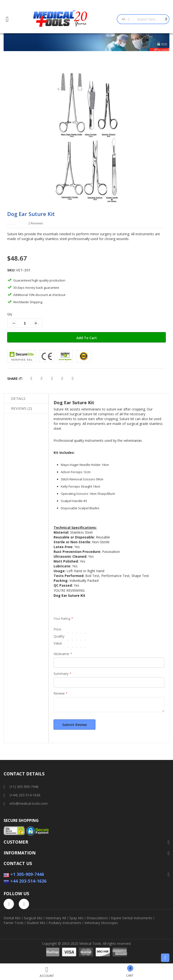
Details (18, 398)
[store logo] (60, 19)
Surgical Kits (33, 918)
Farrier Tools (14, 923)
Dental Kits (12, 918)
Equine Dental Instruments (132, 918)
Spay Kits (77, 918)
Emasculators (97, 918)
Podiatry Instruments (65, 923)
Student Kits (36, 923)
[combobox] (148, 19)
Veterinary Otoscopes (101, 923)
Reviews (22, 408)
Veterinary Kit (56, 918)
